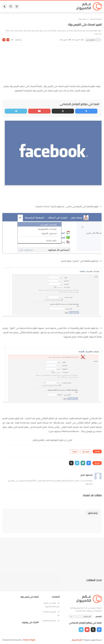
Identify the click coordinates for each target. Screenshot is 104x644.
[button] (89, 463)
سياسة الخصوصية (51, 620)
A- (4, 40)
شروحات (75, 451)
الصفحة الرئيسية (96, 19)
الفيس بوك (82, 19)
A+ (8, 40)
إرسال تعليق (93, 513)
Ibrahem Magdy (29, 640)
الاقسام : (98, 617)
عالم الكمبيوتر (77, 640)
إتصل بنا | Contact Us (51, 613)
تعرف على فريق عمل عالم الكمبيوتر (52, 605)
